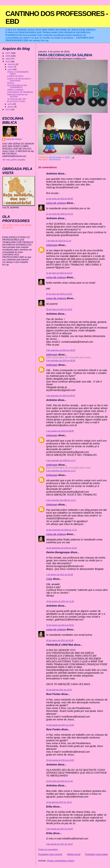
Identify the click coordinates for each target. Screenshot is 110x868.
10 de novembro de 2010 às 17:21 (62, 530)
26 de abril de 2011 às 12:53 (59, 690)
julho (10, 104)
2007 (8, 53)
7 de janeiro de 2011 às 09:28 (60, 574)
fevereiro (12, 64)
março (11, 67)
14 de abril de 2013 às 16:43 (59, 802)
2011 (8, 109)
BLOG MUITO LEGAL (16, 101)
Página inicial (74, 854)
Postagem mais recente (50, 854)
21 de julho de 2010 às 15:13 (59, 273)
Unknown (52, 245)
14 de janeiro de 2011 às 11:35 (60, 601)
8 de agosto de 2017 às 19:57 (60, 844)
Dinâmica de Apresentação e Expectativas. (19, 80)
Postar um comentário (48, 849)
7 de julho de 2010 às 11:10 (59, 241)
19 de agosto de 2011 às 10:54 (60, 725)
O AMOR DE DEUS (15, 76)
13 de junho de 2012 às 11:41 (60, 781)
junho (10, 69)
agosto (11, 107)
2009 (8, 59)
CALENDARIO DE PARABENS (20, 92)
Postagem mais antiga (96, 854)
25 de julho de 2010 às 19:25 (59, 309)
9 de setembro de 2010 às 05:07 (61, 396)
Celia (49, 579)
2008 (8, 56)
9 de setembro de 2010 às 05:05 (61, 360)
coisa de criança (56, 203)
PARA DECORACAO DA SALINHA (17, 96)
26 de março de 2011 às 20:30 (60, 640)
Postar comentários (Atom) (61, 861)
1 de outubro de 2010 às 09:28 (60, 431)
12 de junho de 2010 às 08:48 (60, 199)
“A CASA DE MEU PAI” (17, 99)
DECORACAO (55, 160)
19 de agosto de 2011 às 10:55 (60, 760)
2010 (8, 61)
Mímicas (11, 83)
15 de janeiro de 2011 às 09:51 (60, 625)
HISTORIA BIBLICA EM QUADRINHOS (17, 86)
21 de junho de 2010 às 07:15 (60, 214)
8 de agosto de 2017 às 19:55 (60, 829)
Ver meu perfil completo (14, 160)
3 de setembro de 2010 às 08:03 (61, 350)
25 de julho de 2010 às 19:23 (59, 294)
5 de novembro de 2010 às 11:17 (61, 460)
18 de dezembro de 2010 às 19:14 (62, 548)
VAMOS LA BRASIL (15, 90)
